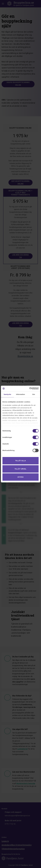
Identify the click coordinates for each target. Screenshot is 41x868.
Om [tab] (34, 394)
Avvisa (20, 477)
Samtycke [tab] (7, 394)
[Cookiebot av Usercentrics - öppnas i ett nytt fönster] (29, 389)
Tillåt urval (21, 469)
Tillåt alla (20, 461)
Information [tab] (21, 394)
